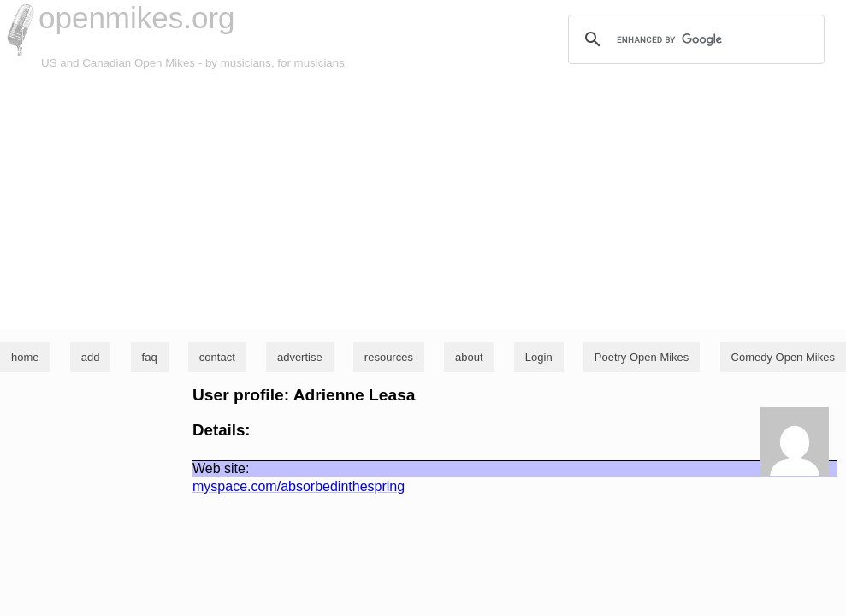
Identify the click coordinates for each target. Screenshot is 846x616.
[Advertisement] (423, 200)
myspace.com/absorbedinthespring (299, 486)
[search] (694, 39)
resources (389, 357)
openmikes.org (137, 18)
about (469, 357)
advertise (300, 357)
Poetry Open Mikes (642, 357)
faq (150, 357)
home (25, 357)
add (91, 357)
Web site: (221, 468)
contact (217, 357)
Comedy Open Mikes (783, 357)
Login (539, 357)
